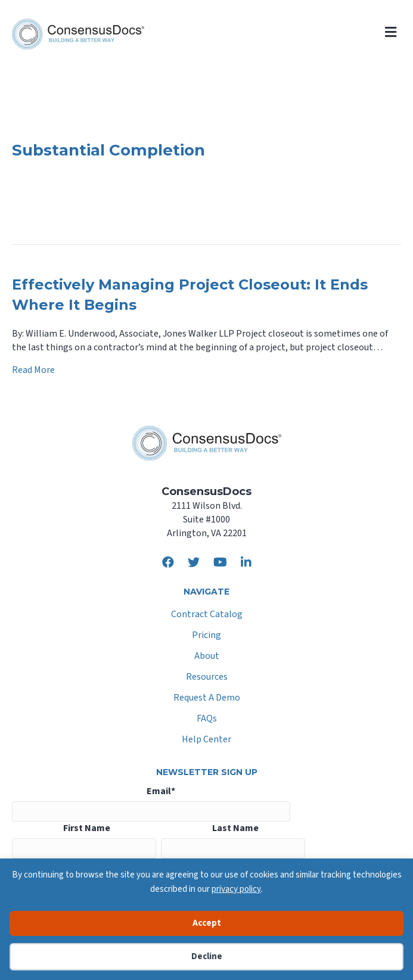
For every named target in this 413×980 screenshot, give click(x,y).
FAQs (207, 719)
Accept (207, 923)
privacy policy (236, 889)
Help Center (206, 740)
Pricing (206, 636)
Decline (207, 956)
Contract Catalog (207, 615)
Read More (33, 370)
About (207, 657)
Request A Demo (207, 699)
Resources (207, 678)
